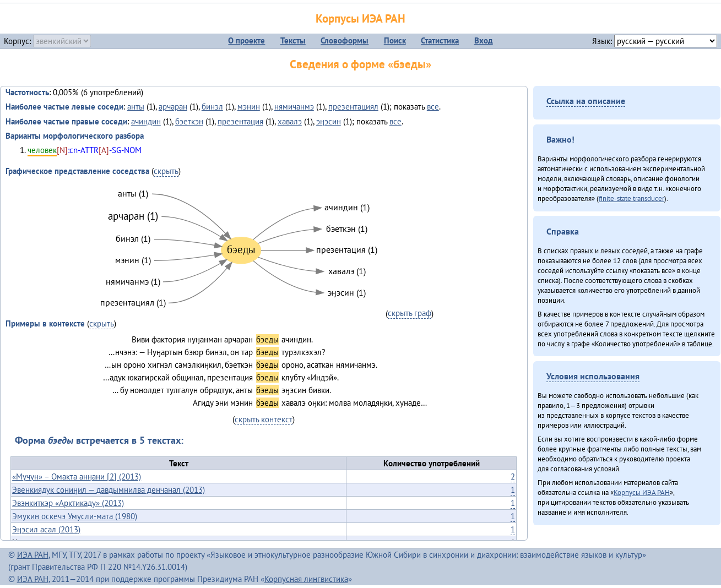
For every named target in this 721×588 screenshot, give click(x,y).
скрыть (166, 171)
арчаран (173, 107)
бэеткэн (189, 121)
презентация (240, 121)
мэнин (249, 107)
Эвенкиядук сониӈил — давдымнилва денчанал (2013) (109, 490)
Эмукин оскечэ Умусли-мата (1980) (75, 516)
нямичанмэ (294, 107)
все (433, 107)
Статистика (440, 40)
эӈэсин (329, 121)
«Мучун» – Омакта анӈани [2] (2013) (77, 477)
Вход (484, 40)
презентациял (353, 107)
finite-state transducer (631, 198)
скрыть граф (410, 313)
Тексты (293, 40)
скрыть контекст (264, 419)
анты (136, 107)
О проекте (246, 40)
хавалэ (290, 121)
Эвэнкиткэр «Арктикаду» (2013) (68, 503)
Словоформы (345, 40)
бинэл (212, 107)
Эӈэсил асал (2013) (46, 529)
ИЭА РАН (33, 555)
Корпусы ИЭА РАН (360, 18)
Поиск (395, 40)
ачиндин (146, 121)
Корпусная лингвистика (306, 579)
